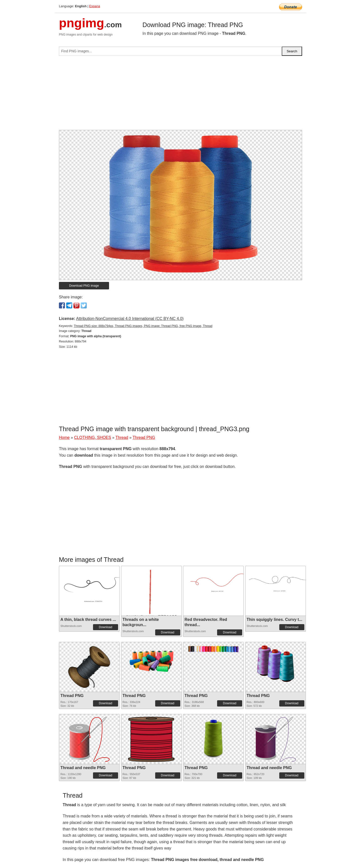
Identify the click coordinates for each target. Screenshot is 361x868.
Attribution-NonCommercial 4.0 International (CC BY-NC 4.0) (130, 319)
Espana (95, 6)
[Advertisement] (180, 95)
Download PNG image (84, 286)
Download (105, 627)
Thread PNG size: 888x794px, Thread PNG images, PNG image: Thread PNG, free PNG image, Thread (143, 326)
